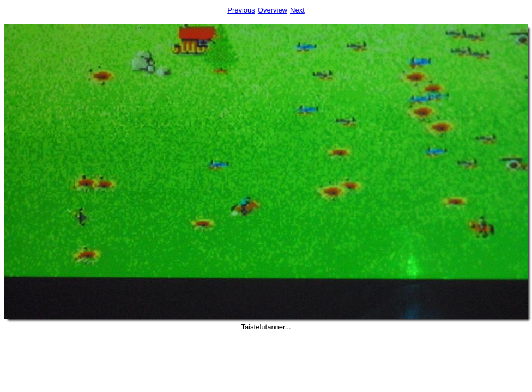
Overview (273, 10)
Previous (241, 10)
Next (297, 10)
